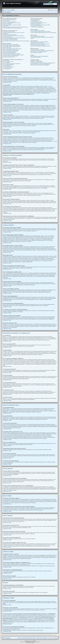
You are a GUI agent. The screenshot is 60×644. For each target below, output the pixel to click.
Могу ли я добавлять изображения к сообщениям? (12, 64)
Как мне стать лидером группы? (36, 24)
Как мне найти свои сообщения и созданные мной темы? (40, 46)
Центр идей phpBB (10, 610)
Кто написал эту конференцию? (36, 61)
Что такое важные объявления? (8, 65)
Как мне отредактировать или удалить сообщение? (12, 46)
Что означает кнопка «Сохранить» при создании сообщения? (13, 55)
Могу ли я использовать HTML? (8, 62)
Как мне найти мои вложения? (36, 57)
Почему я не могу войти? (7, 24)
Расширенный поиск (56, 4)
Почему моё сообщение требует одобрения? (11, 56)
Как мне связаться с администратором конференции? (40, 65)
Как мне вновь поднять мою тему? (9, 57)
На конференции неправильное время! (10, 35)
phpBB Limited (37, 602)
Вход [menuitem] (56, 10)
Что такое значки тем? (7, 69)
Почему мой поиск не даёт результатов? (37, 43)
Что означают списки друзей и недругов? (38, 36)
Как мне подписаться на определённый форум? (39, 52)
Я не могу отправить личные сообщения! (38, 31)
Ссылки (6, 10)
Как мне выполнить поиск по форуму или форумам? (39, 42)
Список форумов (7, 12)
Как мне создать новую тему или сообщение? (11, 44)
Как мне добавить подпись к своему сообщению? (11, 47)
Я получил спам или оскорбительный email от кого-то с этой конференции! (43, 33)
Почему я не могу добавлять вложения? (10, 52)
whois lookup (22, 616)
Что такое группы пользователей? (36, 22)
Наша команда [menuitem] (33, 638)
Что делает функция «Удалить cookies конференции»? (12, 28)
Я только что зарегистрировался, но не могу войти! (12, 23)
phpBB (45, 188)
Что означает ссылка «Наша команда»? (37, 27)
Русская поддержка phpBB (30, 642)
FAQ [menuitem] (14, 10)
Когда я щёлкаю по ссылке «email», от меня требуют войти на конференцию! (16, 41)
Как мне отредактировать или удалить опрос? (11, 50)
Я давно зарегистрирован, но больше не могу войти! (12, 25)
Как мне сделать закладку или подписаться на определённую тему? (42, 51)
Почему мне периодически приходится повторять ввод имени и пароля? (15, 27)
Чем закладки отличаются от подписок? (37, 50)
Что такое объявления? (7, 66)
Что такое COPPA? (6, 21)
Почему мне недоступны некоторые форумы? (11, 51)
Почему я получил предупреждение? (9, 53)
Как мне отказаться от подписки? (36, 53)
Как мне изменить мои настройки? (9, 32)
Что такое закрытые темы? (8, 68)
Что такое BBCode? (6, 60)
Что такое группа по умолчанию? (36, 26)
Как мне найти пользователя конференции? (38, 45)
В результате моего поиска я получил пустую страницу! (40, 44)
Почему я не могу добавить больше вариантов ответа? (12, 49)
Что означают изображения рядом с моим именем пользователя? (14, 38)
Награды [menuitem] (10, 10)
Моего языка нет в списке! (7, 37)
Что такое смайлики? (7, 63)
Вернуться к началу (8, 82)
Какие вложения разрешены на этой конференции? (39, 56)
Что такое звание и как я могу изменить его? (11, 40)
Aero (25, 641)
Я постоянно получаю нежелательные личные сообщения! (41, 32)
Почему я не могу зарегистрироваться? (10, 22)
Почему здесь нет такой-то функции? (37, 62)
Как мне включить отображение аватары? (10, 39)
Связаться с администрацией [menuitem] (23, 638)
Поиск (54, 4)
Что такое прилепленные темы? (8, 67)
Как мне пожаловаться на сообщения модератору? (12, 54)
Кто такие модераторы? (35, 21)
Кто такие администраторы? (35, 20)
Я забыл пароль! (6, 26)
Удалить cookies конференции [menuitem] (42, 638)
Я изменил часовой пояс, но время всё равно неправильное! (13, 36)
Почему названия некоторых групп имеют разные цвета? (40, 25)
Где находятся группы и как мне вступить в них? (39, 23)
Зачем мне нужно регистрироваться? (9, 20)
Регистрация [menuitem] (51, 10)
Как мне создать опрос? (7, 48)
